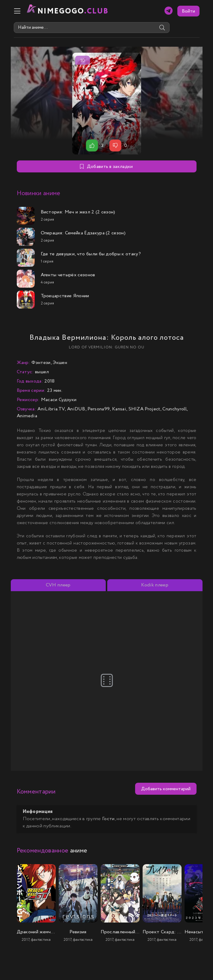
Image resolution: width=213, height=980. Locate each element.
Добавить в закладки (106, 167)
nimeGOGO (73, 11)
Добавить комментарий (166, 789)
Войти (188, 11)
